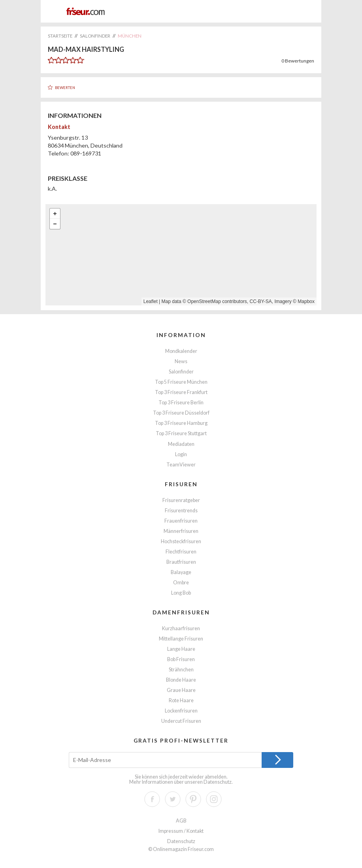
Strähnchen (181, 670)
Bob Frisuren (181, 659)
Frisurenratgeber (181, 500)
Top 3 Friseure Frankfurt (181, 392)
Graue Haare (181, 690)
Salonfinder (181, 372)
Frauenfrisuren (181, 521)
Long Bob (181, 593)
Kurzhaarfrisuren (181, 628)
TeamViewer (181, 465)
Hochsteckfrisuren (181, 541)
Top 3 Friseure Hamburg (181, 423)
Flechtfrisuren (181, 552)
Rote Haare (181, 700)
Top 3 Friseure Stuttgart (181, 433)
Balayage (181, 572)
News (181, 361)
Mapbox (306, 301)
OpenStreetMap (204, 301)
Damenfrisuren (181, 612)
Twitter (173, 799)
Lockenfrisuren (181, 711)
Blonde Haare (181, 680)
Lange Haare (181, 649)
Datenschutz (218, 782)
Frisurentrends (181, 511)
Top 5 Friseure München (181, 382)
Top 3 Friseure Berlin (181, 403)
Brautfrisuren (181, 562)
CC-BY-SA (261, 301)
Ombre (181, 583)
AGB (181, 821)
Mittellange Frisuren (181, 639)
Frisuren (181, 484)
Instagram (214, 799)
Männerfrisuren (181, 531)
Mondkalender (181, 351)
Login (181, 454)
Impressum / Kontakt (181, 831)
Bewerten (65, 88)
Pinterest (193, 799)
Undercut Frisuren (181, 721)
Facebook (152, 799)
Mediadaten (181, 444)
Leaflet (151, 301)
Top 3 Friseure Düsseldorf (181, 413)
